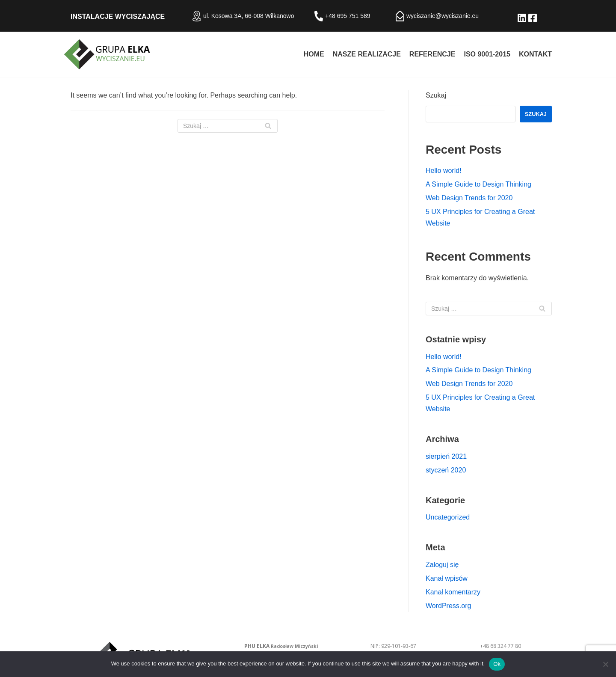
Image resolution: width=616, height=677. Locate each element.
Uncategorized (448, 517)
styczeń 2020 (446, 470)
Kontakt (535, 54)
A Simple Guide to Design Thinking (478, 184)
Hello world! (444, 171)
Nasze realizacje (367, 54)
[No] (605, 664)
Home (314, 54)
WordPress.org (448, 606)
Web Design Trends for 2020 (469, 198)
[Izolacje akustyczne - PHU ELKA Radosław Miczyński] (107, 54)
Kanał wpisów (447, 578)
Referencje (432, 54)
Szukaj (436, 95)
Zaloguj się (442, 565)
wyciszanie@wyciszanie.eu (443, 16)
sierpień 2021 (446, 456)
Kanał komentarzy (453, 592)
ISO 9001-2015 (487, 54)
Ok (497, 664)
